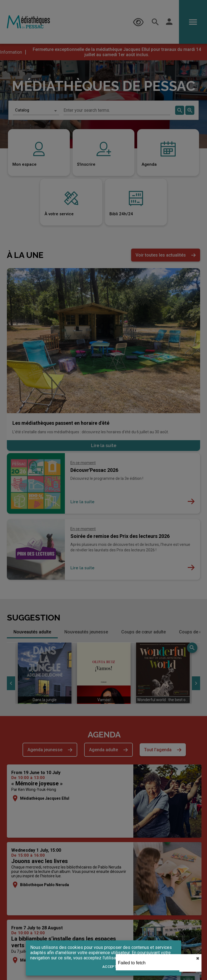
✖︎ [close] (198, 959)
